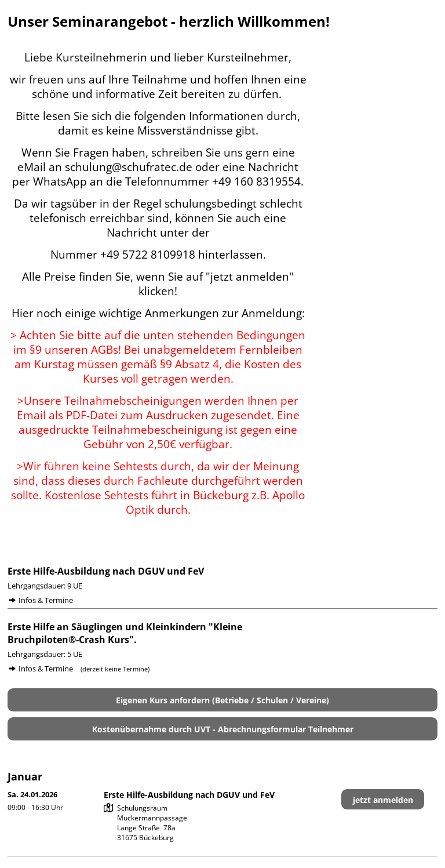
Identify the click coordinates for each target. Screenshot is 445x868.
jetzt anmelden (383, 800)
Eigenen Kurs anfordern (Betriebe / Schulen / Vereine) (222, 700)
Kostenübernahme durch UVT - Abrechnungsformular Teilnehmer (223, 729)
